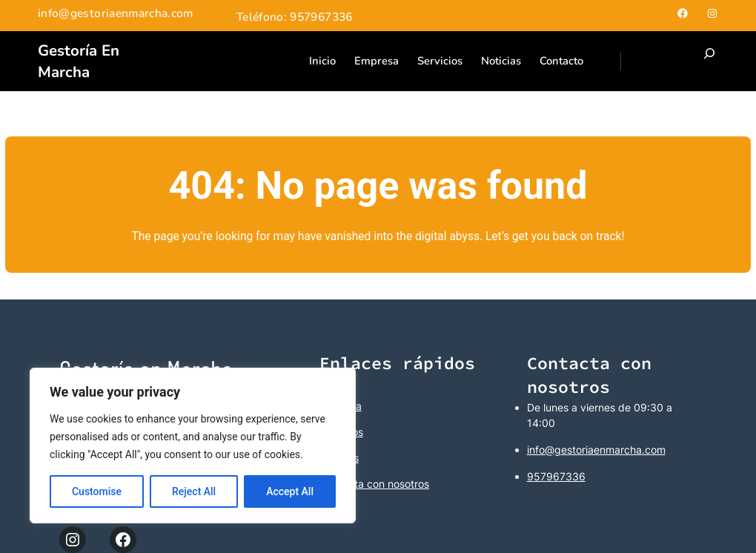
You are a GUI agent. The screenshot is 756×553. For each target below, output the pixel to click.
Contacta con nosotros (374, 484)
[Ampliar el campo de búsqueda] (709, 62)
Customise (97, 491)
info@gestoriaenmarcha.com (596, 450)
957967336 (556, 476)
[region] (193, 446)
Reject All (194, 491)
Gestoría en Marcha (79, 61)
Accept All (290, 491)
